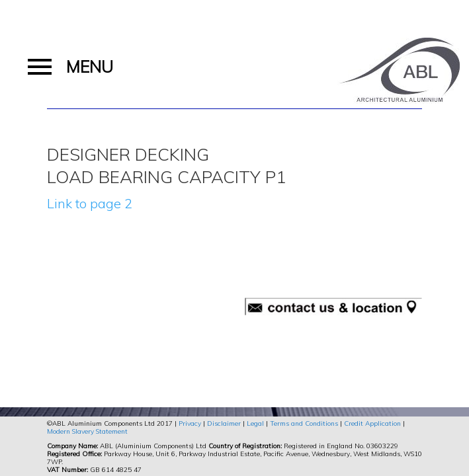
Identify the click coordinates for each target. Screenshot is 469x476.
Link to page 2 (90, 203)
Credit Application (372, 423)
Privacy (190, 423)
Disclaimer (224, 423)
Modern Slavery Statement (87, 431)
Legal (255, 423)
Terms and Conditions (304, 423)
